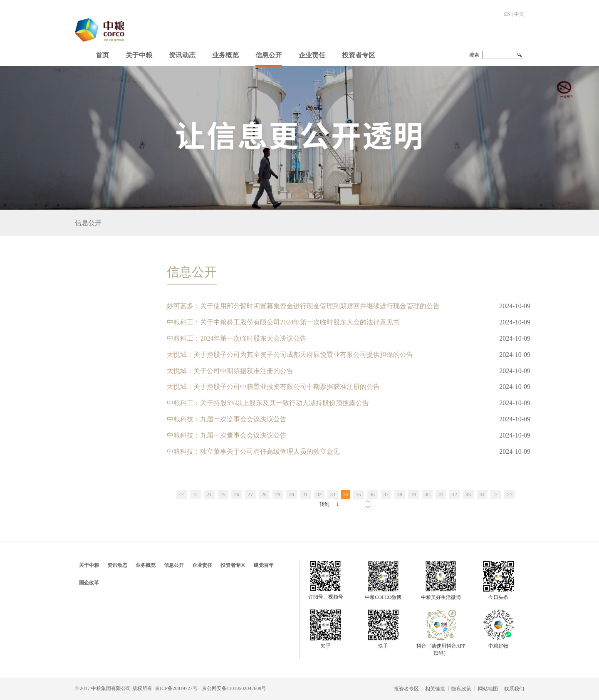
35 (359, 495)
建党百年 (264, 565)
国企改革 (89, 583)
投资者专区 (359, 55)
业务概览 (225, 55)
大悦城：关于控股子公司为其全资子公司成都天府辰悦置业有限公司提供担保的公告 (290, 355)
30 (292, 495)
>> (510, 495)
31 (305, 495)
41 (441, 495)
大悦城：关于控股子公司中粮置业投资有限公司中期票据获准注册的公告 (273, 387)
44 (482, 495)
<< (182, 495)
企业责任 (312, 55)
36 (372, 495)
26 (237, 495)
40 (427, 495)
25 (223, 495)
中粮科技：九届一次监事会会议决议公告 (227, 419)
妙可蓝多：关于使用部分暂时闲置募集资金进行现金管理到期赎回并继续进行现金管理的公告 (303, 306)
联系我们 (514, 689)
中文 (519, 14)
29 (278, 495)
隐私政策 (461, 689)
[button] (139, 53)
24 (209, 495)
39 (413, 495)
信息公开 (269, 55)
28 (264, 495)
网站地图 (488, 689)
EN (507, 14)
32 (319, 495)
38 (400, 495)
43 (468, 495)
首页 (102, 55)
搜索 (474, 55)
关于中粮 (139, 55)
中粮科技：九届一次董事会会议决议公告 (227, 435)
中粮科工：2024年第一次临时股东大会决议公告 (237, 338)
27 (250, 495)
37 (386, 495)
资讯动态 (182, 55)
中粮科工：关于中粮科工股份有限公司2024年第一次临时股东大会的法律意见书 (283, 322)
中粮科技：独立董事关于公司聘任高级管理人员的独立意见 (253, 451)
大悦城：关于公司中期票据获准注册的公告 (230, 371)
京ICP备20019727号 (176, 688)
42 (455, 495)
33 (333, 495)
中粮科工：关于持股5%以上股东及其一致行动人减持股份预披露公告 (268, 403)
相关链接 (435, 689)
